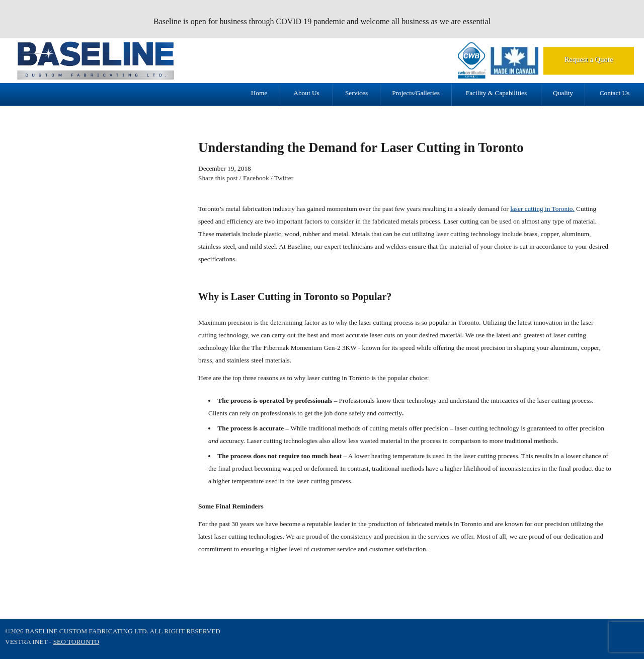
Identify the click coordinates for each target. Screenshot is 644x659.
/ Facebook (254, 178)
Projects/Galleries (416, 93)
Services (356, 93)
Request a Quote (589, 59)
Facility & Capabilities (496, 93)
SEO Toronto (76, 642)
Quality (563, 93)
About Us (306, 93)
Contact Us (615, 93)
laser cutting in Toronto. (542, 209)
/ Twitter (282, 178)
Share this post (218, 178)
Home (259, 93)
